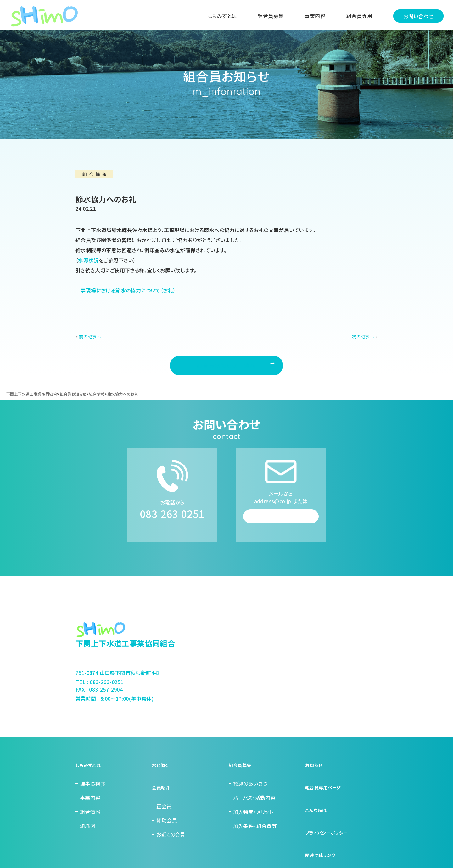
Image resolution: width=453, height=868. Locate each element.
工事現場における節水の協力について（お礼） (126, 290)
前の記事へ (90, 337)
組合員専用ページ (326, 805)
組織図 (88, 848)
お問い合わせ (415, 17)
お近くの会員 (171, 848)
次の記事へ (363, 337)
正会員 (164, 820)
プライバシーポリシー (329, 833)
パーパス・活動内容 (254, 820)
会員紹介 (162, 805)
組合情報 (90, 833)
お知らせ (315, 791)
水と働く (161, 791)
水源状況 (88, 260)
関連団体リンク (322, 848)
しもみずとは (219, 17)
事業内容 (312, 17)
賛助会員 (167, 833)
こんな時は (317, 820)
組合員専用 (356, 17)
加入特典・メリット (253, 833)
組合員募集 (267, 17)
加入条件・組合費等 (255, 848)
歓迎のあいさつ (250, 805)
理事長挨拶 (93, 805)
